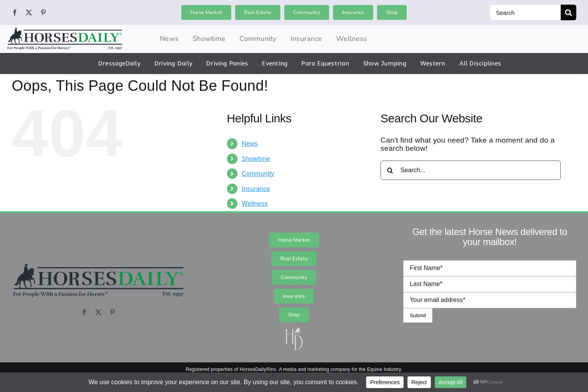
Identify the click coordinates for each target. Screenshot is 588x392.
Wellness (255, 204)
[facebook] (15, 12)
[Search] (525, 12)
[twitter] (29, 12)
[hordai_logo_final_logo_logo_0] (65, 30)
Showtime (256, 159)
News (250, 144)
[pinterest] (43, 12)
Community (258, 174)
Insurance (256, 189)
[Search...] (471, 170)
